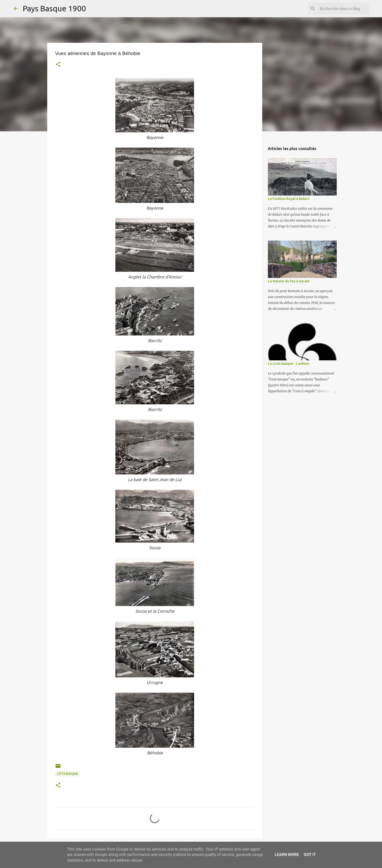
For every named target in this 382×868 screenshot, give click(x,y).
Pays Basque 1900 (54, 8)
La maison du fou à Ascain (289, 281)
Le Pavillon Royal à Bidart (289, 199)
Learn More (287, 855)
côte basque (68, 774)
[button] (58, 65)
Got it (310, 855)
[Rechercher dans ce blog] (344, 9)
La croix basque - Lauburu (289, 364)
